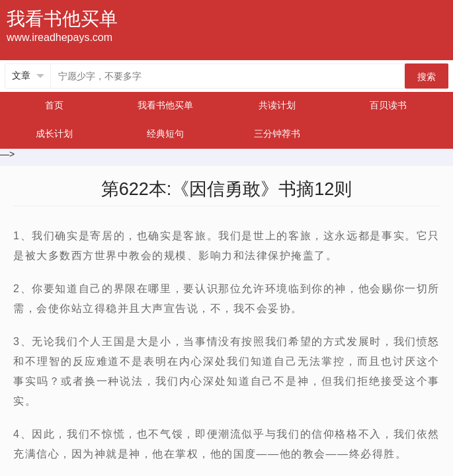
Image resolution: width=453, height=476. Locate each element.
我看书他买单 (165, 105)
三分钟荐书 (277, 134)
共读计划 (277, 105)
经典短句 (165, 134)
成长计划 (54, 134)
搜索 (427, 77)
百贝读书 (388, 105)
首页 (54, 105)
